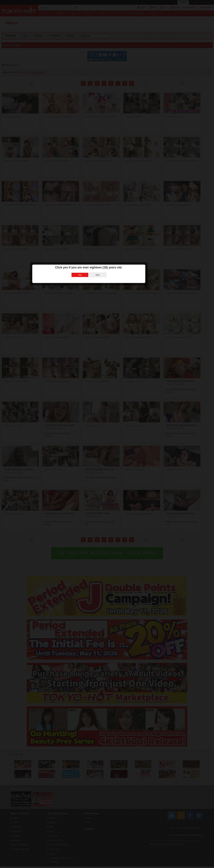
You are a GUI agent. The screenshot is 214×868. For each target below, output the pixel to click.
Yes (98, 435)
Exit (116, 435)
